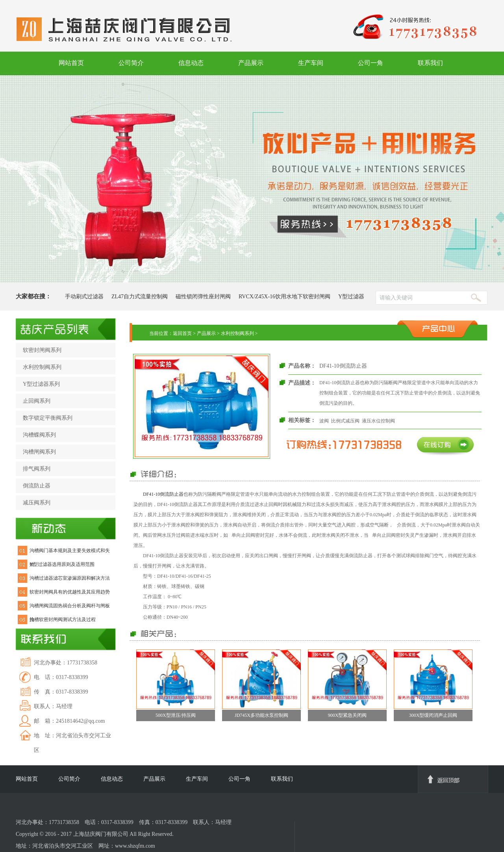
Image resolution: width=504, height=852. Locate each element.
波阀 (324, 421)
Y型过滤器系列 (41, 384)
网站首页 (71, 63)
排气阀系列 (37, 469)
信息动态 (191, 63)
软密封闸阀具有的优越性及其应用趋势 (70, 592)
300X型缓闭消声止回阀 (433, 715)
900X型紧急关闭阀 (347, 715)
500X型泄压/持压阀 (176, 715)
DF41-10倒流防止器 (163, 494)
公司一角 (371, 63)
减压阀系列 (37, 503)
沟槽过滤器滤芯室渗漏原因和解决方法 (70, 578)
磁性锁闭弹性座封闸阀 (203, 297)
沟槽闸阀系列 (39, 452)
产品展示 (251, 63)
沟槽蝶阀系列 (39, 435)
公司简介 (131, 63)
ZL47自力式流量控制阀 (140, 297)
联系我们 (430, 63)
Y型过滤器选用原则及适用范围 (62, 564)
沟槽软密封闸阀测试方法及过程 (63, 619)
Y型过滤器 (351, 297)
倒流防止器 (37, 486)
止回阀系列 (37, 401)
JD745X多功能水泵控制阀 (261, 715)
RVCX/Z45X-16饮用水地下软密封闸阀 (284, 297)
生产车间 (311, 63)
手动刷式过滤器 (84, 297)
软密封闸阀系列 (42, 350)
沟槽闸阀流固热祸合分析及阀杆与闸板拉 (70, 608)
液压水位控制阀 (378, 421)
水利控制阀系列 (42, 367)
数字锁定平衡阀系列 (48, 418)
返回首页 (182, 333)
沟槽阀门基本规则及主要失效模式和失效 (70, 553)
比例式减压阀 (345, 421)
